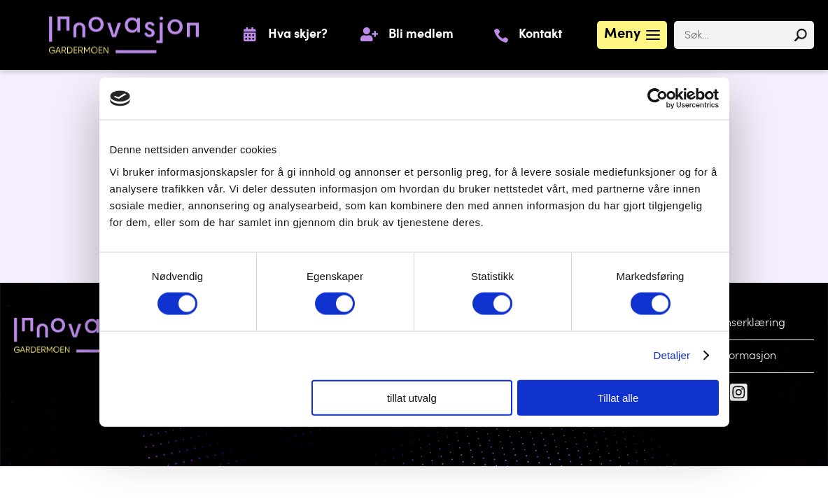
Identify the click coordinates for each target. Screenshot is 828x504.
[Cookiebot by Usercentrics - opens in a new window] (658, 99)
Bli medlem (421, 35)
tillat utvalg (412, 397)
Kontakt (540, 35)
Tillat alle (618, 397)
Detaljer (672, 355)
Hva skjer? (298, 35)
